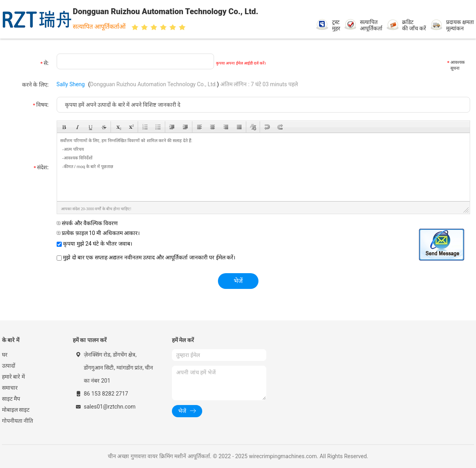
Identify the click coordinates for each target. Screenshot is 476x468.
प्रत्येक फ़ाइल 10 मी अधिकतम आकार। (98, 233)
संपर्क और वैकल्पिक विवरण (87, 223)
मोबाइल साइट (16, 410)
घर (5, 355)
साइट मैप (11, 399)
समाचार (10, 388)
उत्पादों (9, 366)
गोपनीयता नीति (18, 421)
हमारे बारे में (13, 377)
